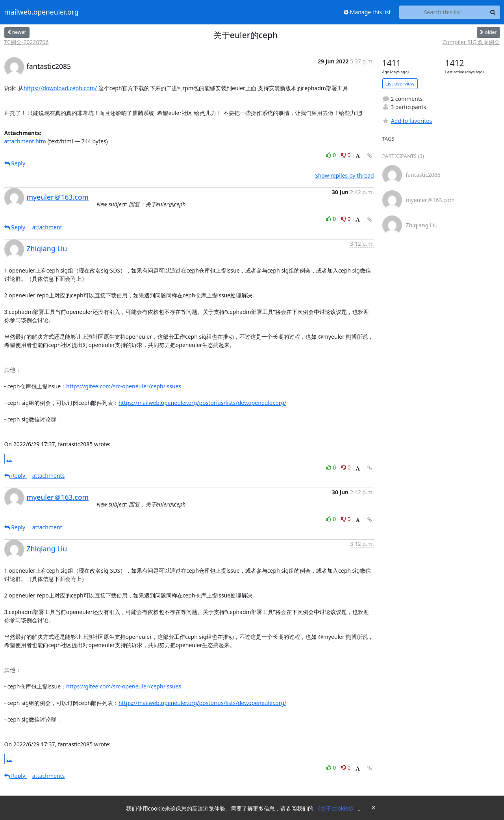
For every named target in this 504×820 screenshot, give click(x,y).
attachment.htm (25, 141)
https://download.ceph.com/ (60, 88)
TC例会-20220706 (27, 42)
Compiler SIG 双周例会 (471, 42)
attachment (47, 227)
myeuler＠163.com (58, 197)
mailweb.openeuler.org (42, 12)
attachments (49, 476)
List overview (400, 84)
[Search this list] (443, 12)
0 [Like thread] (332, 155)
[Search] (493, 12)
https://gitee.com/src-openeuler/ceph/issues (124, 386)
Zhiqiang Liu (47, 249)
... (9, 458)
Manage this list (367, 12)
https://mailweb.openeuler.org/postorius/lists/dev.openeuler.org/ (202, 403)
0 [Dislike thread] (346, 155)
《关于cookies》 (336, 808)
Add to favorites (407, 121)
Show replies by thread (344, 175)
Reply (15, 163)
